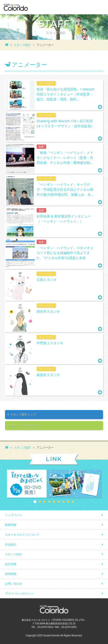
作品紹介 (11, 544)
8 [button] (68, 502)
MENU (101, 7)
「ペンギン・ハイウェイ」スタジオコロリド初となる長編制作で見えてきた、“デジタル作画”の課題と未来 (65, 253)
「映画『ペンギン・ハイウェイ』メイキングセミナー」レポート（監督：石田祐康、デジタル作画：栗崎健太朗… (65, 158)
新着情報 (11, 525)
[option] (54, 484)
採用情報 (11, 574)
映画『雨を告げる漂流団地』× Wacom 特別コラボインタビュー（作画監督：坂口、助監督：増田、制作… (66, 94)
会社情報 (11, 564)
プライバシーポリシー (19, 593)
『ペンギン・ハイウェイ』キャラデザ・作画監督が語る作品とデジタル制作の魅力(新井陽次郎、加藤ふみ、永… (65, 189)
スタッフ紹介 (22, 45)
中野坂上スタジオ (50, 343)
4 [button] (49, 502)
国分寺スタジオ (48, 311)
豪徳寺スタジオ (48, 375)
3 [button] (44, 502)
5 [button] (54, 502)
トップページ (14, 515)
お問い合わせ (14, 584)
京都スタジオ (47, 280)
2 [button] (40, 502)
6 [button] (59, 502)
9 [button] (73, 502)
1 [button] (35, 502)
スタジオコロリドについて (22, 535)
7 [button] (64, 502)
